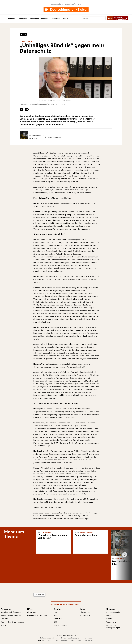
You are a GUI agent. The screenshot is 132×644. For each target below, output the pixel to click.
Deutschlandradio (113, 612)
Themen (11, 19)
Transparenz (111, 622)
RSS (55, 622)
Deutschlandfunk (57, 4)
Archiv (65, 19)
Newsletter (58, 619)
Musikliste (56, 19)
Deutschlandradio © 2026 (66, 635)
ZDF (56, 640)
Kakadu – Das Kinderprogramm (13, 622)
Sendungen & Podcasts (39, 19)
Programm (23, 19)
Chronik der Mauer (85, 640)
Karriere (109, 619)
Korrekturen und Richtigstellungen (113, 626)
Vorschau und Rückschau (11, 612)
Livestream (32, 612)
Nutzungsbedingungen (70, 638)
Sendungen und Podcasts (11, 615)
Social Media (85, 615)
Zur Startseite (39, 595)
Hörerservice (85, 612)
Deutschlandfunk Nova (73, 4)
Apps (56, 615)
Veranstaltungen (60, 625)
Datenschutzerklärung (49, 638)
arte (73, 640)
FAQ (55, 612)
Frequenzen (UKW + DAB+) (37, 615)
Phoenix (65, 640)
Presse (109, 615)
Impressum (87, 638)
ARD (49, 640)
